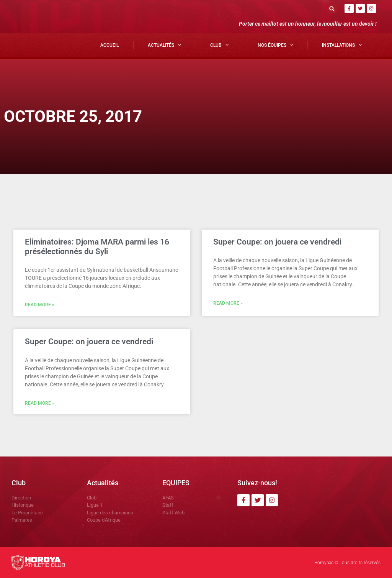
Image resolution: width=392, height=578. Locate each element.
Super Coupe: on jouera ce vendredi (277, 242)
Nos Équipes (275, 45)
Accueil (109, 45)
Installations (342, 45)
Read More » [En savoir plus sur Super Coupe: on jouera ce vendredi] (228, 303)
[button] (332, 9)
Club (219, 45)
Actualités (164, 45)
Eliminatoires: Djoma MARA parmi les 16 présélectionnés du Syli (97, 247)
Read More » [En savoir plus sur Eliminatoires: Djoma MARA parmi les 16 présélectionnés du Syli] (40, 305)
